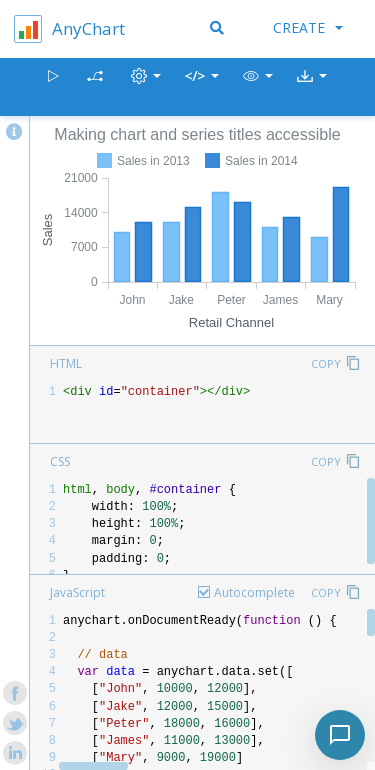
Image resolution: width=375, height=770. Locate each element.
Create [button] (308, 27)
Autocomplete (254, 592)
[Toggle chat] (340, 735)
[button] (258, 87)
